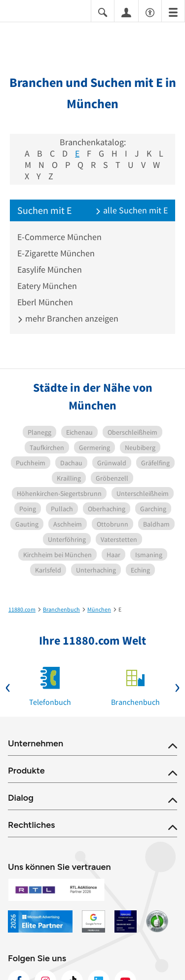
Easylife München (50, 269)
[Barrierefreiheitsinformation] (150, 12)
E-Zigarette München (56, 253)
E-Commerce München (59, 237)
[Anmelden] (126, 12)
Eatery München (47, 286)
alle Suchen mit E (131, 210)
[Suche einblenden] (103, 12)
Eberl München (45, 302)
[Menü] (173, 12)
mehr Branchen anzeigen (68, 318)
